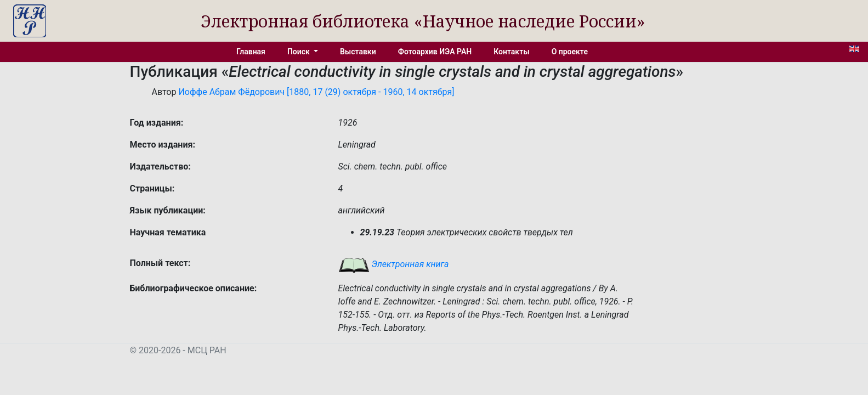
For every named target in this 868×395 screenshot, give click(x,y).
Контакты (511, 52)
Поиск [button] (299, 52)
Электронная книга (394, 264)
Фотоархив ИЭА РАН (435, 52)
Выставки (358, 52)
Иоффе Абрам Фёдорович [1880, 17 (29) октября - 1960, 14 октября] (316, 92)
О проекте (570, 52)
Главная (251, 52)
